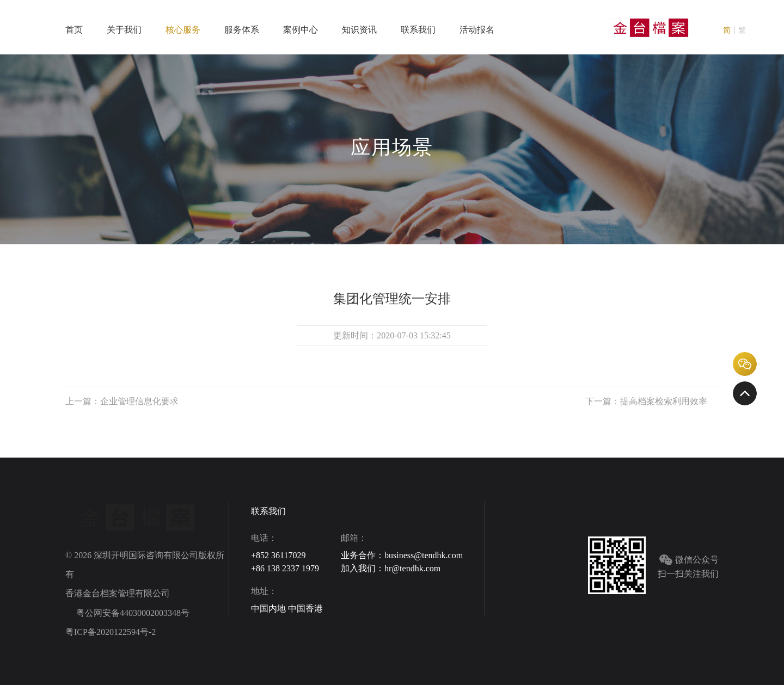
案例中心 (301, 30)
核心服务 (183, 30)
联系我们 (418, 30)
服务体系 (242, 30)
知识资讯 (359, 30)
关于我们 (124, 30)
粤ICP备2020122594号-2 (111, 632)
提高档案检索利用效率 (664, 401)
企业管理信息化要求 (139, 401)
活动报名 (477, 30)
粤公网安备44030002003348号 (132, 613)
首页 (74, 30)
